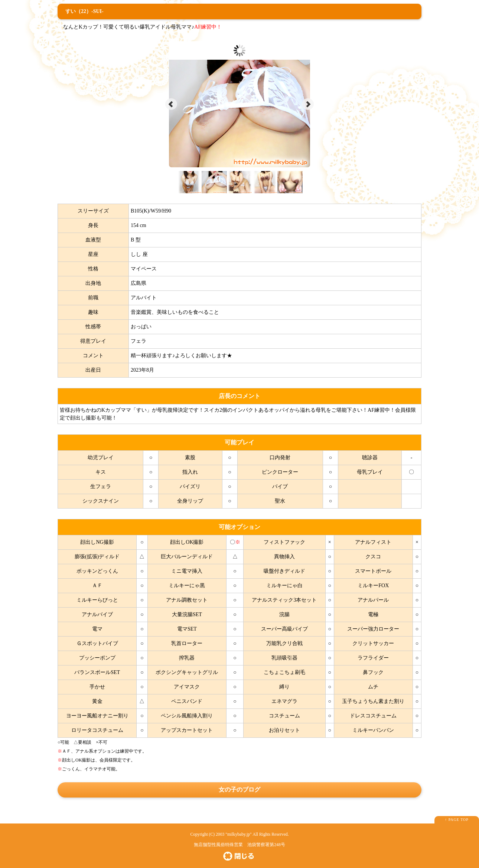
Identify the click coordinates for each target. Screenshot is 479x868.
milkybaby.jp (239, 834)
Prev (171, 104)
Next (308, 104)
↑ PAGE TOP (457, 820)
